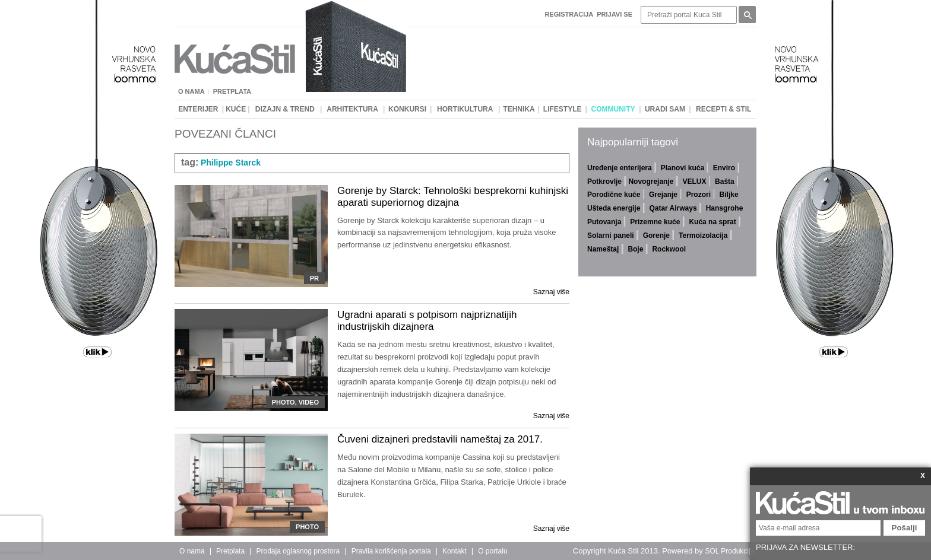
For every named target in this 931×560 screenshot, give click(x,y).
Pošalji (905, 528)
